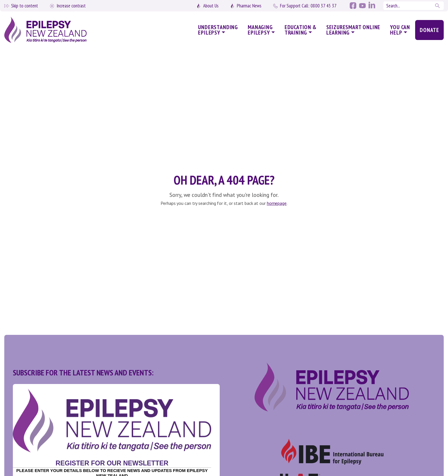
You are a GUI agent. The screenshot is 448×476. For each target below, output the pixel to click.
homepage (277, 203)
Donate (429, 30)
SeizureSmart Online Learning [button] (353, 30)
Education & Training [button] (301, 30)
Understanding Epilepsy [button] (218, 30)
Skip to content (25, 6)
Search (438, 6)
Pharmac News (249, 6)
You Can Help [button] (400, 30)
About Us (211, 6)
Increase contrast (71, 6)
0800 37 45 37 (308, 6)
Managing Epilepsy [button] (260, 30)
